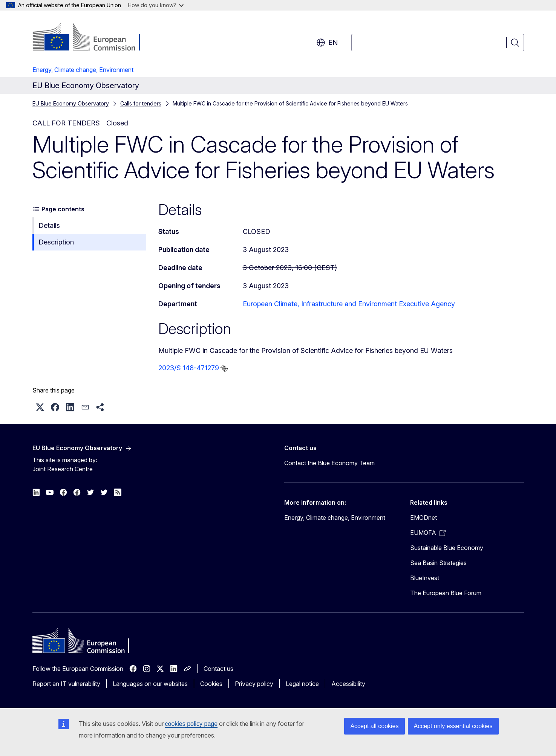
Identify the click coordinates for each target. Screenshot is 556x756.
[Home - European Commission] (93, 38)
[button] (40, 407)
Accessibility (348, 684)
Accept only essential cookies (453, 726)
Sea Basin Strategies (438, 563)
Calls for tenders (141, 103)
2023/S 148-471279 (189, 368)
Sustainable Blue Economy (447, 548)
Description (56, 242)
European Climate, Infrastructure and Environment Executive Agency (349, 304)
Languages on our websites (150, 684)
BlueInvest (425, 578)
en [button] (327, 43)
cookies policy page (191, 724)
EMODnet (424, 518)
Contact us (218, 669)
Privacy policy (254, 684)
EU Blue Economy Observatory (71, 103)
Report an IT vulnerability (66, 684)
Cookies (211, 684)
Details (49, 225)
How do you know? (156, 5)
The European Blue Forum (446, 593)
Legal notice (302, 684)
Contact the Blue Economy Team (329, 463)
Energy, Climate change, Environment (83, 70)
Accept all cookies (374, 726)
